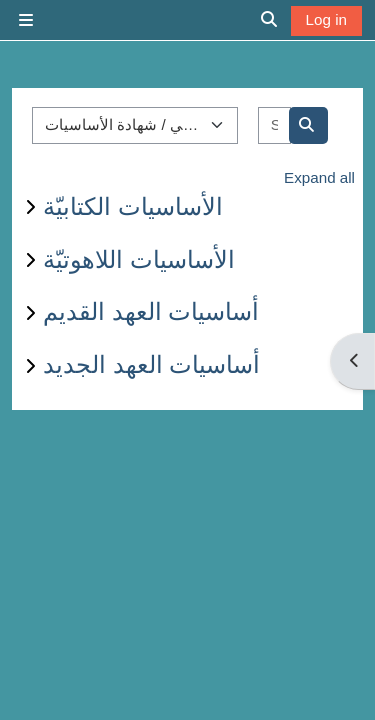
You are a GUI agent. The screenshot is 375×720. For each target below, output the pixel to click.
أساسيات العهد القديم (151, 311)
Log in (326, 19)
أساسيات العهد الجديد (151, 364)
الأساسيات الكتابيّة (133, 206)
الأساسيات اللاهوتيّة (139, 259)
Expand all (319, 177)
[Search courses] (274, 125)
